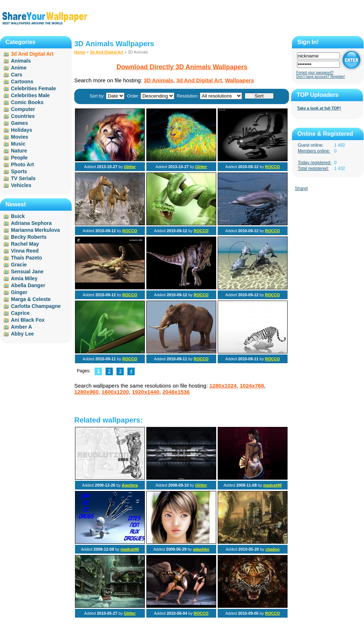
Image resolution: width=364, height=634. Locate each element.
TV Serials (23, 178)
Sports (19, 171)
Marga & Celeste (31, 299)
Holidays (21, 130)
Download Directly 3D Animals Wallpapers (182, 67)
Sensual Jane (27, 272)
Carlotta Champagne (36, 306)
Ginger (19, 292)
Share (301, 189)
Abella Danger (28, 285)
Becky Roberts (29, 237)
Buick (18, 216)
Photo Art (22, 165)
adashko (201, 549)
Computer (23, 109)
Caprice (20, 313)
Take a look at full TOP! (319, 108)
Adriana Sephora (31, 223)
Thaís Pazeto (27, 258)
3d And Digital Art (107, 52)
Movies (19, 137)
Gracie (19, 265)
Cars (17, 75)
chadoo (272, 549)
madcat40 (272, 485)
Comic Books (27, 102)
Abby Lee (22, 334)
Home (80, 52)
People (19, 158)
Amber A (21, 327)
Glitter (130, 167)
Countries (23, 116)
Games (19, 123)
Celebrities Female (33, 88)
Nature (19, 151)
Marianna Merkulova (35, 230)
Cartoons (22, 82)
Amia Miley (24, 278)
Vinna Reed (25, 251)
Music (18, 144)
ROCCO (272, 167)
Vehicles (21, 185)
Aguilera (130, 485)
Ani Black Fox (28, 320)
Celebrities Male (30, 95)
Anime (19, 68)
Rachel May (25, 244)
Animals (21, 61)
